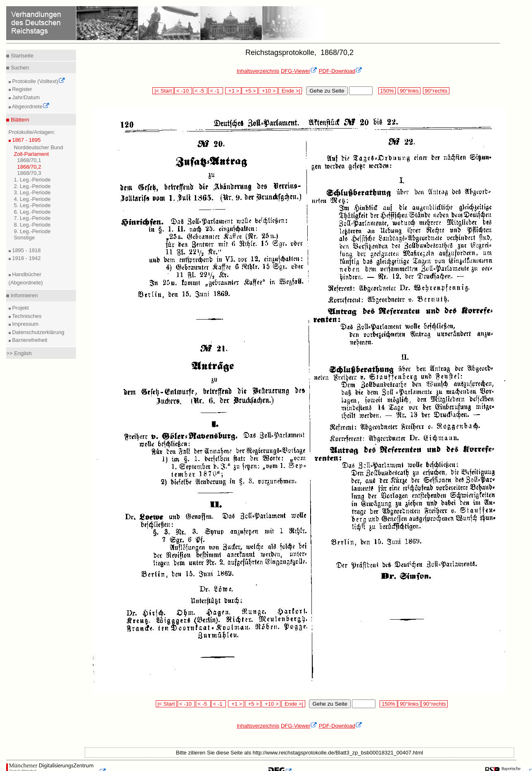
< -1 (216, 91)
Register (21, 89)
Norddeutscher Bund (39, 147)
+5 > (250, 91)
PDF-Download (341, 71)
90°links (409, 91)
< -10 (183, 91)
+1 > (233, 91)
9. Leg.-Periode (32, 231)
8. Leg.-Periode (32, 225)
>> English (19, 353)
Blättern (19, 120)
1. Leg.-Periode (32, 180)
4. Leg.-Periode (32, 199)
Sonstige (25, 238)
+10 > (268, 91)
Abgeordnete (30, 106)
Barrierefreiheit (29, 340)
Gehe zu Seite (327, 91)
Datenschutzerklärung (38, 332)
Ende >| (290, 91)
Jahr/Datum (25, 97)
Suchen (19, 68)
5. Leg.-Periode (32, 205)
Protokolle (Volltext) (38, 81)
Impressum (25, 324)
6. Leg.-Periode (32, 212)
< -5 (200, 91)
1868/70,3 (29, 173)
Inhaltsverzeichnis (258, 71)
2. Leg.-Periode (32, 186)
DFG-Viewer (299, 71)
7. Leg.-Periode (32, 218)
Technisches (26, 316)
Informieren (23, 295)
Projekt (20, 308)
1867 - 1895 (26, 140)
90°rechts (436, 91)
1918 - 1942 (26, 258)
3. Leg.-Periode (32, 192)
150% (387, 91)
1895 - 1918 (26, 250)
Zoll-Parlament (32, 154)
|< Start (163, 91)
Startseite (21, 56)
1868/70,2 (29, 167)
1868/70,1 (29, 160)
